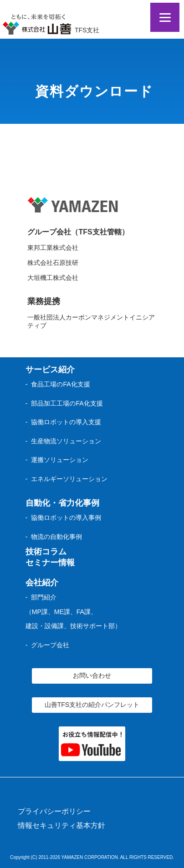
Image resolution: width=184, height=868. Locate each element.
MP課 (40, 612)
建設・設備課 (45, 626)
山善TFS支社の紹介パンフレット (92, 705)
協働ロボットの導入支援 (66, 422)
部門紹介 (44, 597)
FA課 (84, 612)
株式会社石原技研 (53, 263)
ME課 (62, 612)
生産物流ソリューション (66, 441)
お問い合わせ (92, 675)
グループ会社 (50, 645)
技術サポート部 (92, 626)
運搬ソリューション (60, 460)
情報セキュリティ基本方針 (61, 825)
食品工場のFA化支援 (60, 384)
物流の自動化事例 (56, 537)
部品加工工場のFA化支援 (67, 403)
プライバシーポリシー (54, 811)
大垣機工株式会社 (53, 278)
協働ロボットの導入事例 (66, 518)
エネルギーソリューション (69, 479)
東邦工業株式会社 (53, 248)
